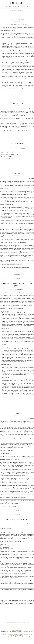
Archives (29, 627)
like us (13, 637)
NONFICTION (8, 623)
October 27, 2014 (17, 409)
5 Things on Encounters (17, 20)
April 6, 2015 (17, 99)
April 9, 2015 (17, 15)
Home (22, 290)
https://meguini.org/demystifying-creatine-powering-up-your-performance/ (15, 634)
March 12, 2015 (17, 139)
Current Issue (24, 7)
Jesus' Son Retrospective (27, 625)
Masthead (16, 7)
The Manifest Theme (20, 641)
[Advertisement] (6, 21)
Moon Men (23, 148)
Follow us (5, 637)
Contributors (17, 8)
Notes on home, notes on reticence (17, 519)
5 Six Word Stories (17, 143)
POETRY (19, 623)
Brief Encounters (7, 627)
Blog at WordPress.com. (14, 641)
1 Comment (17, 511)
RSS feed (28, 637)
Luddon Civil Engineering (20, 635)
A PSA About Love (22, 24)
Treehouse (17, 3)
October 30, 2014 (17, 279)
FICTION (14, 623)
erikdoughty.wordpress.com (16, 265)
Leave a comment (17, 95)
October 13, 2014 (17, 515)
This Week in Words (17, 625)
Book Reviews (14, 627)
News (19, 627)
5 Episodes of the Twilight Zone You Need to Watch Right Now (17, 284)
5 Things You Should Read (7, 625)
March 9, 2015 (17, 169)
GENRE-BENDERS (25, 623)
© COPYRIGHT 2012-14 (17, 630)
